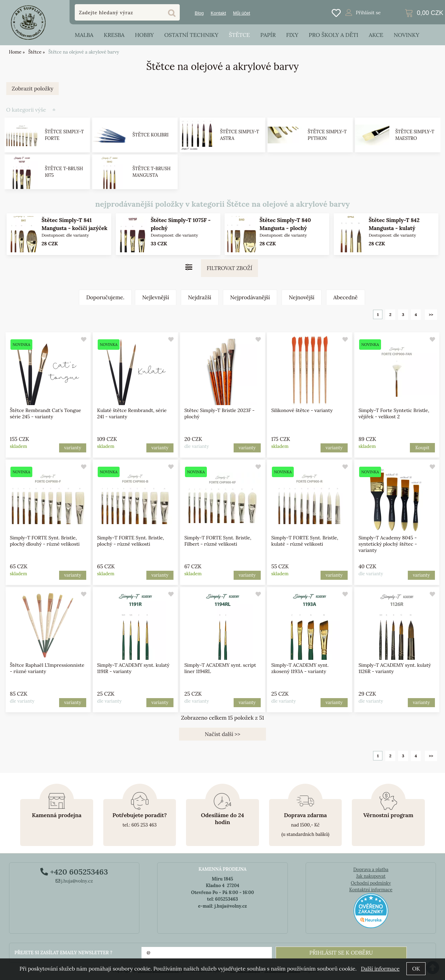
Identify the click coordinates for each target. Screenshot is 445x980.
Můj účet (241, 13)
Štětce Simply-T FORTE (64, 135)
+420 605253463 (74, 872)
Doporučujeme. (105, 297)
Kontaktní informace (371, 890)
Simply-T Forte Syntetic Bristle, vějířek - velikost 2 (394, 413)
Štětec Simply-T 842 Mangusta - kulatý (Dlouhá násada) (394, 228)
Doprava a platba (371, 870)
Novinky (406, 35)
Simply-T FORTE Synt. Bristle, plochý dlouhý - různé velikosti (45, 541)
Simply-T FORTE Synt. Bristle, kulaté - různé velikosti (305, 541)
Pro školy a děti (334, 35)
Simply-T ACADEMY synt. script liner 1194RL (220, 668)
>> (431, 314)
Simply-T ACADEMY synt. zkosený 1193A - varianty (300, 668)
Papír (268, 35)
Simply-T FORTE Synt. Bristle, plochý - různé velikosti (131, 541)
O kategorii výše (26, 110)
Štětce (239, 35)
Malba (84, 35)
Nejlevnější (156, 297)
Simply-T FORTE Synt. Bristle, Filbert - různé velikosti (218, 541)
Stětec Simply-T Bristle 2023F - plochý (219, 413)
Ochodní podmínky (371, 883)
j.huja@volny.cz (74, 881)
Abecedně (346, 297)
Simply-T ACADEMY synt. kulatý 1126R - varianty (395, 668)
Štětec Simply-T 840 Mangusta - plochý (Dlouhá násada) (285, 228)
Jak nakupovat (371, 876)
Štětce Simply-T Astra (240, 135)
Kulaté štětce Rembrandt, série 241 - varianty (132, 413)
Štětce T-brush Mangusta (152, 172)
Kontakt (218, 13)
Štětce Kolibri (151, 135)
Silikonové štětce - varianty (302, 410)
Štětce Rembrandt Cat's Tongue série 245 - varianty (45, 413)
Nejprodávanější (250, 297)
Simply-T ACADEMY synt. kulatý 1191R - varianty (133, 668)
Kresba (114, 35)
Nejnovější (302, 297)
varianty (72, 448)
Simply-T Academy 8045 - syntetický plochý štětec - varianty (388, 544)
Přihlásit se (368, 13)
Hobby (144, 35)
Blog (199, 13)
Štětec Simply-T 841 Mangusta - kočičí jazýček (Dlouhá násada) (74, 228)
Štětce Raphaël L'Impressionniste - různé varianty (47, 668)
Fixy (292, 35)
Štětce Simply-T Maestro (415, 135)
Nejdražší (200, 297)
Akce (376, 35)
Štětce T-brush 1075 (64, 172)
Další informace (380, 969)
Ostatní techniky (191, 35)
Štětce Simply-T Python (327, 135)
